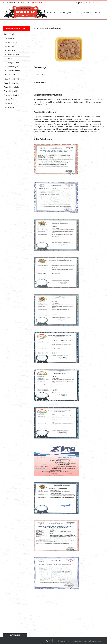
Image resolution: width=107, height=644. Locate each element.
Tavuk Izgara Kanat (12, 63)
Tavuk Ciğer (9, 103)
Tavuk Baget (9, 46)
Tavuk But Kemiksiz (12, 95)
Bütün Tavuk (9, 34)
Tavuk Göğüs (9, 38)
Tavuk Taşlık (9, 107)
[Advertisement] (69, 614)
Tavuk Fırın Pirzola (11, 54)
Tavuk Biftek (9, 99)
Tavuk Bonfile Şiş (11, 83)
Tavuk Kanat (9, 58)
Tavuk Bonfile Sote (12, 79)
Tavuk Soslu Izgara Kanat (14, 67)
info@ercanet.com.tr (40, 2)
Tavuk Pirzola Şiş (11, 91)
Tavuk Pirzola (10, 50)
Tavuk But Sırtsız (11, 42)
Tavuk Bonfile (10, 75)
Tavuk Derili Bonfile (12, 71)
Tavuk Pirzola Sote (12, 87)
